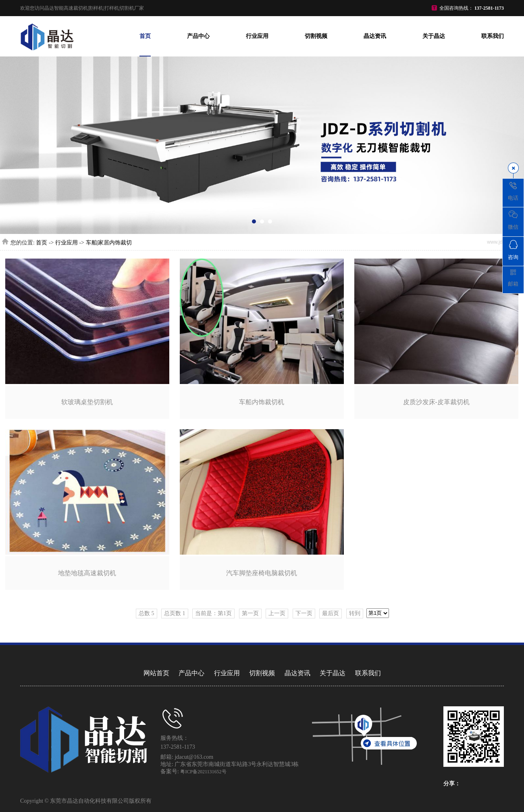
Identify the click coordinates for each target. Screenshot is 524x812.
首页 (145, 36)
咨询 (513, 250)
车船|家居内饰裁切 (109, 243)
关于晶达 (434, 36)
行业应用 (257, 36)
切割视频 (316, 36)
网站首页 (156, 673)
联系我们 (493, 36)
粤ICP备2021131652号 (203, 772)
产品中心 (198, 36)
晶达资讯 (375, 36)
